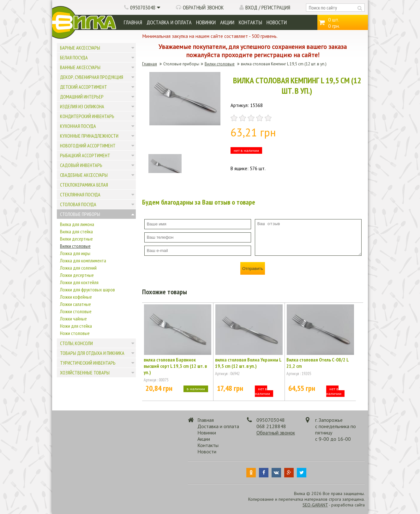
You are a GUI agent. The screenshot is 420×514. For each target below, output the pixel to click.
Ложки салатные (75, 304)
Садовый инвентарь (81, 165)
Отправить (253, 269)
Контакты (250, 22)
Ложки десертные (77, 275)
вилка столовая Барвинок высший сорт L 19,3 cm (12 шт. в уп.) (175, 366)
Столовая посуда (78, 204)
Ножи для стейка (76, 326)
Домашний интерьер (82, 97)
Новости (277, 22)
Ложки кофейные (76, 297)
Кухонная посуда (78, 126)
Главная (133, 22)
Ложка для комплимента (83, 260)
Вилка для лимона (77, 224)
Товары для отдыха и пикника (92, 353)
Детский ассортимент (84, 87)
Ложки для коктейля (79, 282)
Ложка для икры (75, 253)
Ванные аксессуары (80, 67)
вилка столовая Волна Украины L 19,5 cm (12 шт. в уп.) (248, 363)
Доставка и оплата (169, 22)
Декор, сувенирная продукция (92, 77)
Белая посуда (74, 57)
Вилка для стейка (76, 231)
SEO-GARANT (315, 505)
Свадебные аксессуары (84, 175)
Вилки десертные (76, 239)
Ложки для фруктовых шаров (87, 290)
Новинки (206, 22)
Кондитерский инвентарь (87, 116)
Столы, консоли (76, 343)
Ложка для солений (78, 268)
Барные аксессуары (80, 48)
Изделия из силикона (82, 106)
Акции (227, 22)
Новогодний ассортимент (88, 146)
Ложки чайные (73, 319)
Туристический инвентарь (88, 363)
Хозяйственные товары (85, 373)
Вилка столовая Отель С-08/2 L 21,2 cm (318, 363)
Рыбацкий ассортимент (85, 155)
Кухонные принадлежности (89, 136)
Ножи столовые (75, 333)
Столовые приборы (80, 214)
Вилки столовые (75, 246)
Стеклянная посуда (80, 194)
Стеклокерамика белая (84, 185)
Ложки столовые (76, 311)
